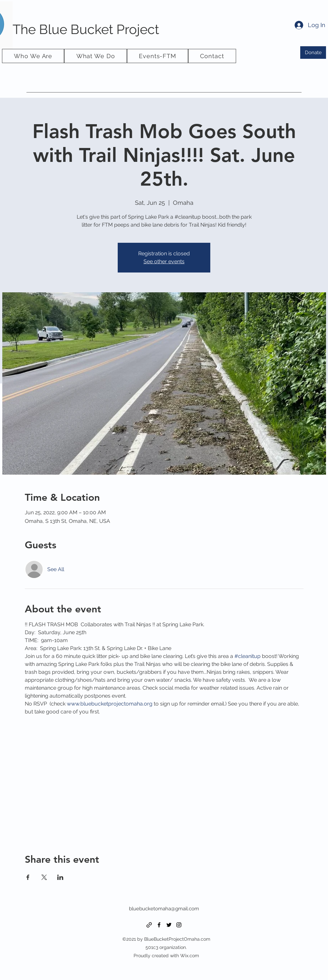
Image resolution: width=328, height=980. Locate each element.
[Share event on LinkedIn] (60, 877)
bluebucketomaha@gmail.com (164, 909)
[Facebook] (159, 925)
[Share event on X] (44, 877)
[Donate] (313, 53)
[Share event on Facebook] (28, 877)
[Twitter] (169, 925)
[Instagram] (179, 925)
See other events (164, 261)
